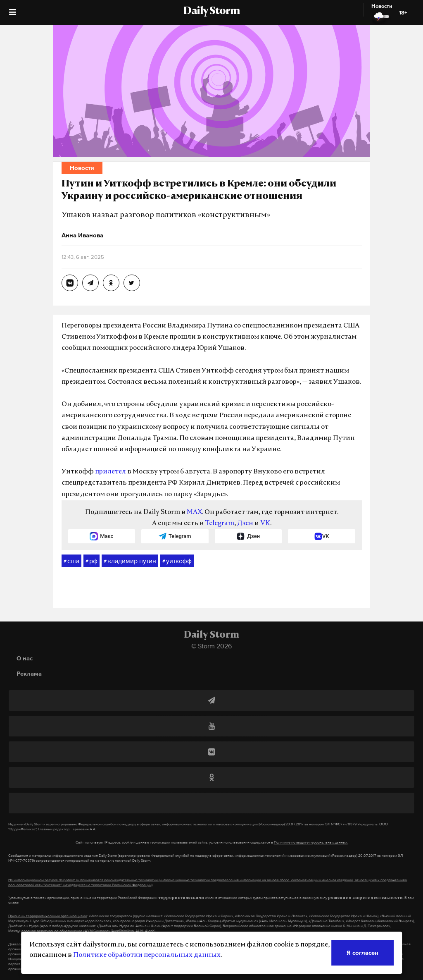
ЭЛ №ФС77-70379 (341, 824)
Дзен (245, 523)
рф (91, 561)
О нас (25, 658)
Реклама (29, 673)
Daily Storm (211, 12)
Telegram (220, 523)
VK (265, 523)
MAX (194, 512)
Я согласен (362, 953)
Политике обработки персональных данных (147, 955)
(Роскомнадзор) (272, 824)
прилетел (111, 472)
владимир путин (130, 561)
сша (71, 561)
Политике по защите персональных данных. (311, 842)
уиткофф (177, 561)
